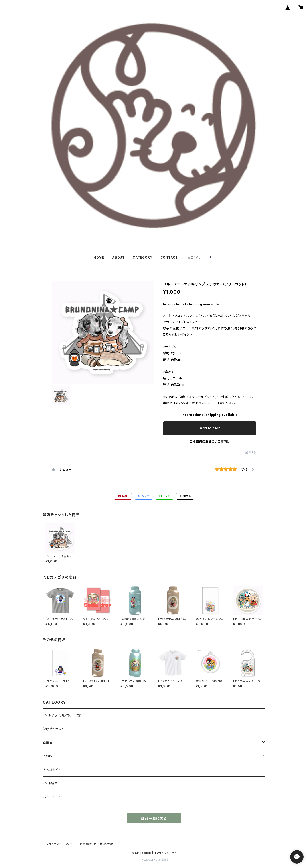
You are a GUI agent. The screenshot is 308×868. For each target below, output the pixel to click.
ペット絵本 (50, 783)
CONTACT (169, 257)
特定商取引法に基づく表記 (96, 844)
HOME (99, 257)
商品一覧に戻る (154, 818)
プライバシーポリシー (59, 844)
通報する (251, 452)
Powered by (154, 860)
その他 (47, 756)
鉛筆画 (48, 742)
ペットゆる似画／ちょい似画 (62, 715)
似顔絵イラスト (53, 729)
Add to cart (210, 428)
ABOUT (118, 257)
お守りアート (52, 797)
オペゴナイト (52, 770)
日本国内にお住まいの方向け (210, 441)
